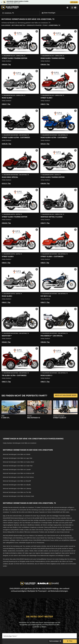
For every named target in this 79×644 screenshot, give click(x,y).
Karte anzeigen (55, 641)
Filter (70, 641)
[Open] (39, 13)
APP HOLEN (74, 2)
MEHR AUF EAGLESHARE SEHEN (66, 396)
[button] (20, 48)
